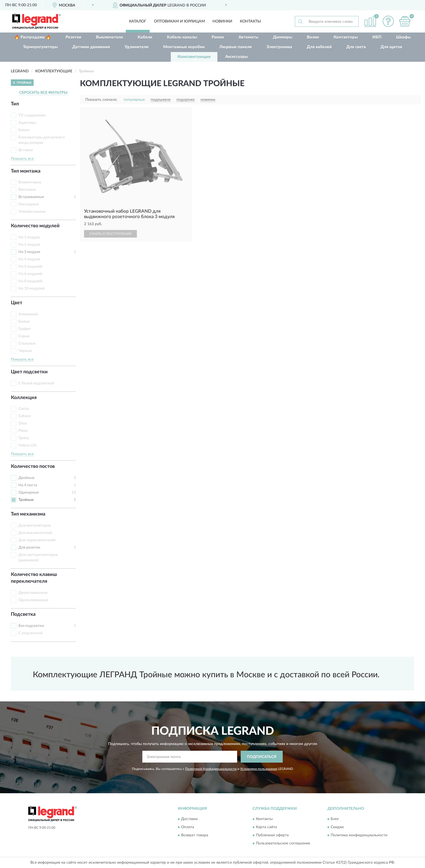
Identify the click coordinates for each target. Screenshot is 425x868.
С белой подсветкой (36, 383)
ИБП (377, 37)
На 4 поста (28, 485)
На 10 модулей (31, 289)
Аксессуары (236, 57)
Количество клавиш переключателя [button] (34, 578)
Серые (24, 336)
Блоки (24, 130)
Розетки (73, 37)
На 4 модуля (29, 259)
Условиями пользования (259, 769)
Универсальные (32, 212)
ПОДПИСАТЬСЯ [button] (262, 757)
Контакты (250, 21)
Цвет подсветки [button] (29, 372)
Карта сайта (266, 827)
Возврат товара (195, 835)
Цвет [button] (17, 303)
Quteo (24, 438)
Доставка (189, 819)
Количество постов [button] (33, 467)
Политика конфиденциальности (359, 835)
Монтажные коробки (184, 47)
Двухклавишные (33, 593)
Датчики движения (91, 47)
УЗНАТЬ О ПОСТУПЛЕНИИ (110, 234)
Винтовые (27, 190)
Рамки (218, 37)
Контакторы (346, 37)
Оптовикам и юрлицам (179, 21)
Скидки (337, 827)
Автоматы (248, 37)
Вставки (26, 150)
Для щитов (391, 47)
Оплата (188, 827)
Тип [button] (15, 104)
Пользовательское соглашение (283, 843)
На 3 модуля (29, 252)
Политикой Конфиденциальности (211, 769)
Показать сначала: (101, 100)
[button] (388, 21)
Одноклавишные (33, 600)
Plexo (23, 431)
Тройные (26, 500)
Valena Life (28, 445)
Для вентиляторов (35, 526)
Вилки (313, 37)
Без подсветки (31, 626)
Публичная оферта (272, 835)
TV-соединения (32, 115)
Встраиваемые (31, 197)
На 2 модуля (29, 245)
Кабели (145, 37)
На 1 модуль (29, 237)
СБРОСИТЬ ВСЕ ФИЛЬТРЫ (43, 93)
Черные (25, 351)
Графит (25, 329)
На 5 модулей (30, 267)
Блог (335, 819)
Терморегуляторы (40, 47)
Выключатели (110, 37)
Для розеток (29, 548)
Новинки (222, 21)
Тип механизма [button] (28, 514)
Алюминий (28, 314)
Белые (24, 322)
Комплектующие (194, 57)
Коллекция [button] (24, 398)
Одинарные (29, 493)
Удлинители (137, 47)
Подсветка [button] (23, 614)
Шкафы (403, 37)
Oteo (23, 423)
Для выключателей (35, 533)
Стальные (27, 344)
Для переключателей (37, 540)
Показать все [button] (22, 159)
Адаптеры (27, 123)
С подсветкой (30, 633)
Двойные (26, 478)
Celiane (25, 416)
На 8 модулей (30, 281)
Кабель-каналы (182, 37)
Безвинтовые (30, 182)
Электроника (279, 47)
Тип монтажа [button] (26, 171)
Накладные (29, 204)
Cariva (24, 409)
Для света (356, 47)
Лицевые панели (236, 47)
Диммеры (283, 37)
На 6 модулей (30, 274)
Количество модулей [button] (35, 226)
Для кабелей (319, 47)
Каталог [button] (138, 21)
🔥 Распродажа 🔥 (33, 37)
